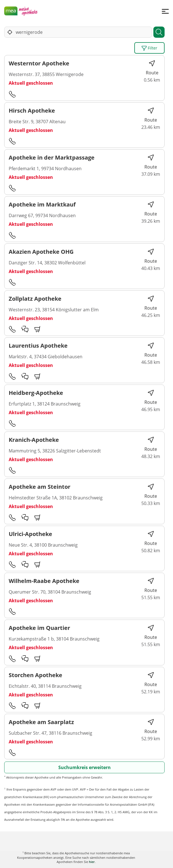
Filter (149, 48)
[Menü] (165, 11)
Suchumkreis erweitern (85, 767)
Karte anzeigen (86, 859)
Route (152, 68)
